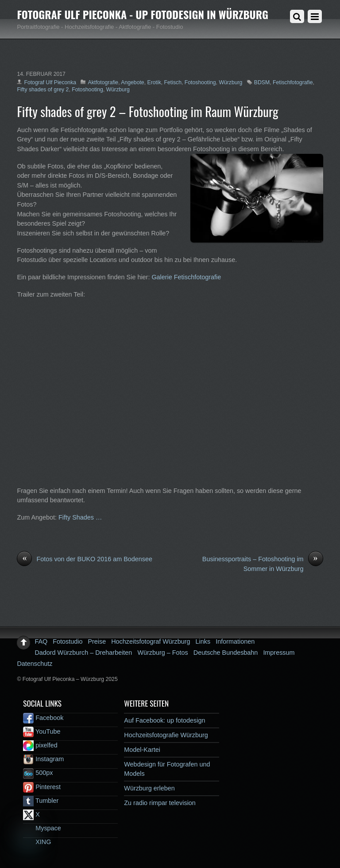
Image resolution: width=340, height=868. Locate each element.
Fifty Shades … (80, 517)
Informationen (235, 641)
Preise (97, 641)
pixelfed (40, 745)
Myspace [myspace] (42, 828)
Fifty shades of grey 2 (43, 90)
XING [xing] (37, 842)
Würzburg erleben (149, 788)
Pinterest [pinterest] (42, 787)
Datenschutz (35, 664)
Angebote (132, 82)
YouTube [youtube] (42, 731)
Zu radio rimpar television (160, 803)
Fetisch (173, 82)
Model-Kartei (142, 750)
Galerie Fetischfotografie (186, 277)
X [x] (31, 814)
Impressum (279, 653)
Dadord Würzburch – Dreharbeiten (83, 653)
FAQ (41, 641)
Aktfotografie (103, 82)
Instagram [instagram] (43, 759)
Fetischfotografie (293, 82)
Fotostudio (68, 641)
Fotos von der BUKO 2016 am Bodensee (85, 559)
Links (203, 641)
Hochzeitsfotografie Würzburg (166, 735)
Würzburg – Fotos (162, 653)
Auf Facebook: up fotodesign (164, 720)
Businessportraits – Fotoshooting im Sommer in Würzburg (263, 563)
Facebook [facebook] (43, 718)
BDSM (262, 82)
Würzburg (230, 82)
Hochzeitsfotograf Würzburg (151, 641)
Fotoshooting (200, 82)
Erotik (154, 82)
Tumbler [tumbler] (41, 801)
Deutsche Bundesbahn (226, 653)
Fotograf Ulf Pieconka (50, 82)
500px (38, 773)
